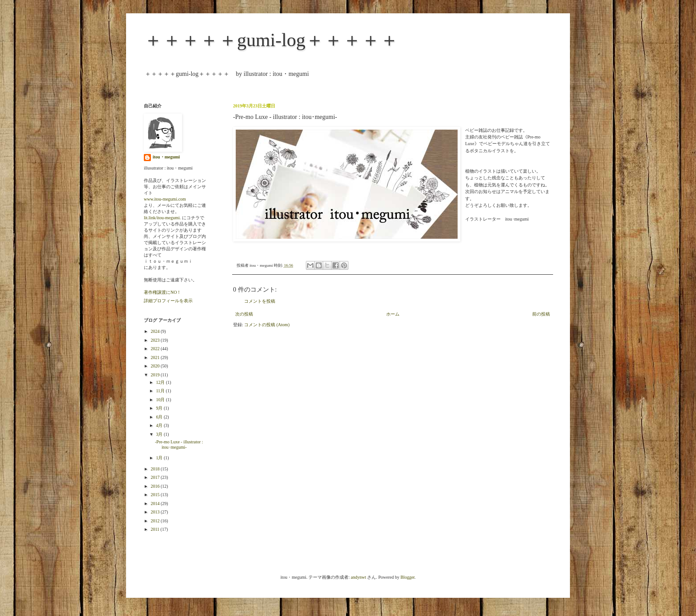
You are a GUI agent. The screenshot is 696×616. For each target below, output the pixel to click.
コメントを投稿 (260, 301)
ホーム (393, 314)
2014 (156, 503)
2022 (156, 349)
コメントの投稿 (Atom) (267, 325)
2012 (156, 521)
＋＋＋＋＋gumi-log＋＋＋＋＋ (271, 40)
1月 (160, 458)
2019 (156, 375)
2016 (156, 486)
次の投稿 (244, 314)
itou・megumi (166, 157)
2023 (156, 340)
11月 (161, 391)
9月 (160, 408)
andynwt (358, 577)
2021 (156, 357)
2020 (156, 366)
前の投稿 (541, 314)
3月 (160, 434)
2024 (156, 331)
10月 (161, 400)
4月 (160, 425)
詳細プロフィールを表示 (168, 301)
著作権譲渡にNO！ (162, 292)
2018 (156, 469)
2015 (156, 495)
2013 (156, 512)
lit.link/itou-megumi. (162, 218)
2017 (156, 477)
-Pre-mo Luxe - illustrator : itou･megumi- (179, 444)
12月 (161, 382)
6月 (160, 417)
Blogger (407, 577)
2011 (155, 529)
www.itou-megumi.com (165, 199)
